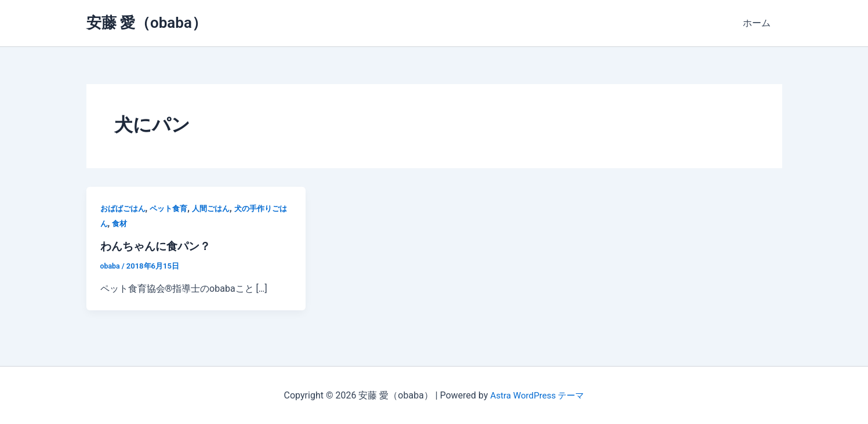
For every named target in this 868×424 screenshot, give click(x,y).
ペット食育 (173, 208)
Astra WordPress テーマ (537, 395)
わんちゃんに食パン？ (158, 246)
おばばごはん (125, 208)
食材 (137, 223)
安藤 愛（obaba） (147, 23)
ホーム (759, 23)
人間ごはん (219, 208)
